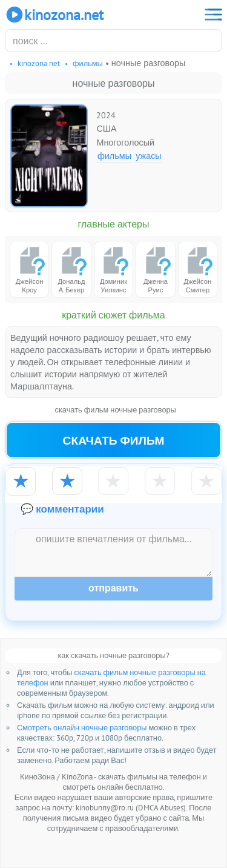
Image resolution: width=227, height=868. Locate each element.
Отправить (113, 588)
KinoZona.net (54, 15)
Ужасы (149, 156)
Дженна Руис (156, 270)
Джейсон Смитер (197, 270)
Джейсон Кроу (30, 270)
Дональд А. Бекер (71, 270)
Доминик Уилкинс (113, 270)
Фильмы (114, 156)
